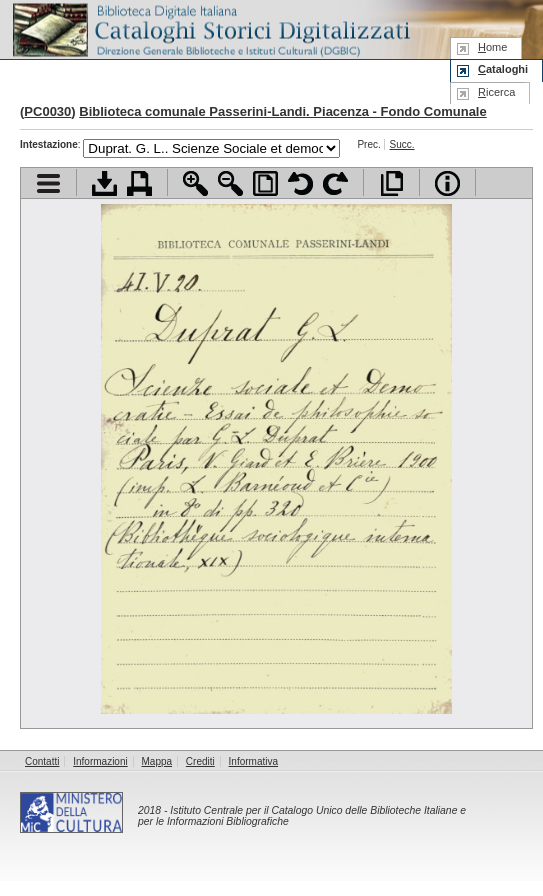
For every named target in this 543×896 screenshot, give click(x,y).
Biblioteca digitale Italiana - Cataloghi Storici (210, 28)
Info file (447, 183)
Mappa (157, 761)
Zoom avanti (195, 183)
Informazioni (100, 761)
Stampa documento (139, 183)
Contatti (42, 761)
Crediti (200, 761)
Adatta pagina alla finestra (265, 183)
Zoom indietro (230, 183)
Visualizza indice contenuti (48, 183)
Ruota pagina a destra (335, 183)
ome (492, 47)
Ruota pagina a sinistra (300, 183)
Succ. (402, 144)
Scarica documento (104, 183)
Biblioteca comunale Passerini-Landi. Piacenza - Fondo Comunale (282, 111)
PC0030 (47, 111)
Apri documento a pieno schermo (391, 183)
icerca (496, 92)
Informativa (253, 761)
